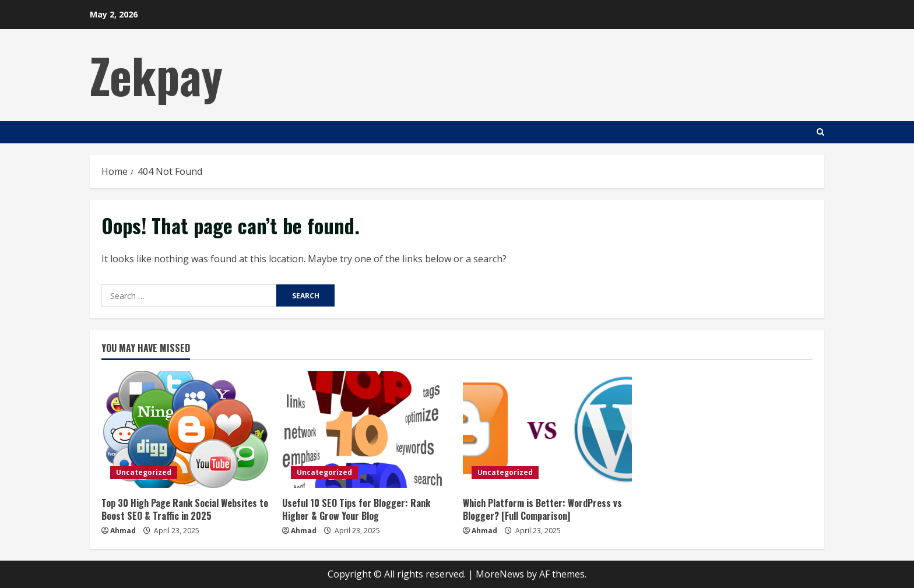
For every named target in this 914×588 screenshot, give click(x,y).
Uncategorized (144, 472)
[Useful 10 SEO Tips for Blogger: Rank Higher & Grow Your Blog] (367, 429)
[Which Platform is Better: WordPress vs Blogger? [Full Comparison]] (547, 429)
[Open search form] (820, 132)
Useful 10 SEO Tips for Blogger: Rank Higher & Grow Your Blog (356, 509)
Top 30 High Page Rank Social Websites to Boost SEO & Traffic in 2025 (185, 509)
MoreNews (500, 574)
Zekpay (156, 75)
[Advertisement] (612, 73)
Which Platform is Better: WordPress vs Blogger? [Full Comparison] (542, 509)
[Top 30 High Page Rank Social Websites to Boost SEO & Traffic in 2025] (186, 429)
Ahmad (123, 531)
